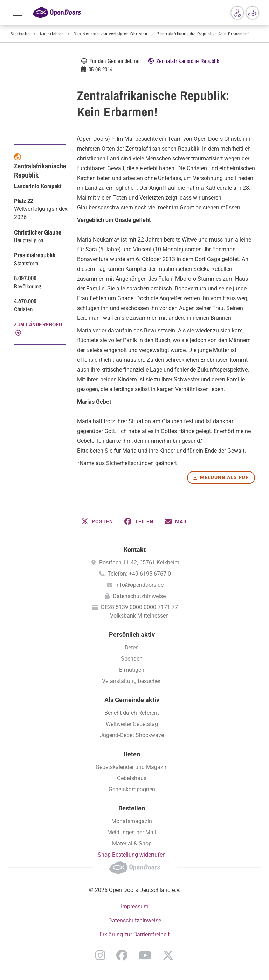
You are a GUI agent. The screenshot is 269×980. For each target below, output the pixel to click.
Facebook (122, 955)
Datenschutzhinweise (139, 596)
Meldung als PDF (224, 477)
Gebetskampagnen (132, 789)
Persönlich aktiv (132, 635)
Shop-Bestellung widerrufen (132, 855)
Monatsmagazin (132, 821)
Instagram (100, 955)
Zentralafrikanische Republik (188, 61)
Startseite (20, 34)
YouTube (145, 955)
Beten (132, 647)
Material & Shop (132, 844)
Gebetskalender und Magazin (132, 767)
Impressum (135, 906)
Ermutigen (132, 670)
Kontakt (135, 550)
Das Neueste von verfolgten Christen (111, 34)
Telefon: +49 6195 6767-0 (139, 574)
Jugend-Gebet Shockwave (132, 735)
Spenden (132, 659)
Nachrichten (52, 34)
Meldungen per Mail (132, 832)
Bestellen (132, 808)
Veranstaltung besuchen (132, 681)
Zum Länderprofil (39, 324)
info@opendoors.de (139, 585)
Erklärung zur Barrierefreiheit (134, 934)
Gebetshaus (132, 778)
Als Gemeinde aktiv (132, 700)
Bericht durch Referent (132, 713)
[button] (97, 521)
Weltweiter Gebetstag (132, 724)
